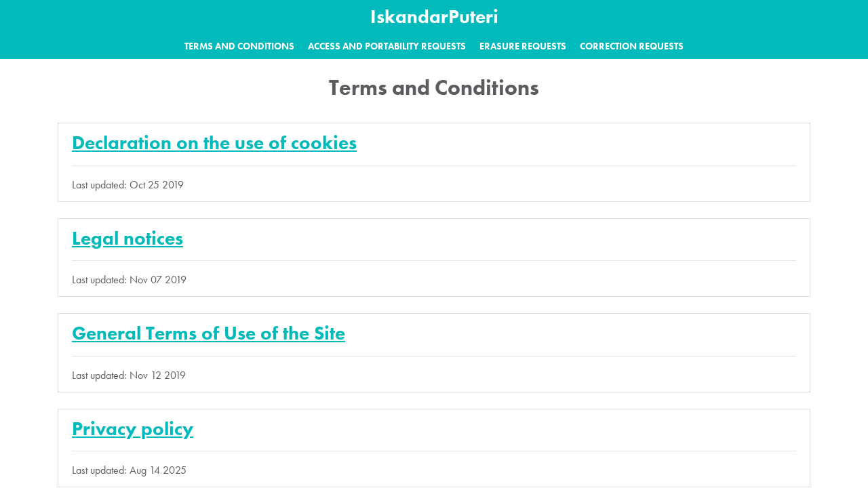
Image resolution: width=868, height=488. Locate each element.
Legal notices (127, 238)
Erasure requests (523, 46)
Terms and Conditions (239, 46)
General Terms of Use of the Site (209, 333)
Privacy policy (133, 429)
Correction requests (632, 46)
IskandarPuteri (434, 17)
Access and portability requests (387, 46)
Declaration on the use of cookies (214, 143)
